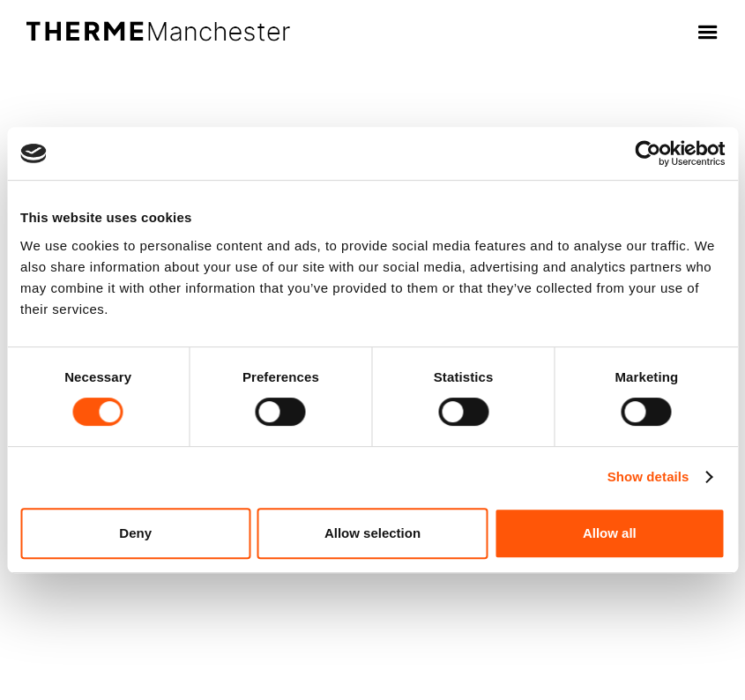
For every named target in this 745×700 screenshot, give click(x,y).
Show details (648, 477)
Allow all (610, 533)
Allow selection (372, 533)
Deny (135, 533)
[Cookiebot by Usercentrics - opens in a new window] (648, 153)
